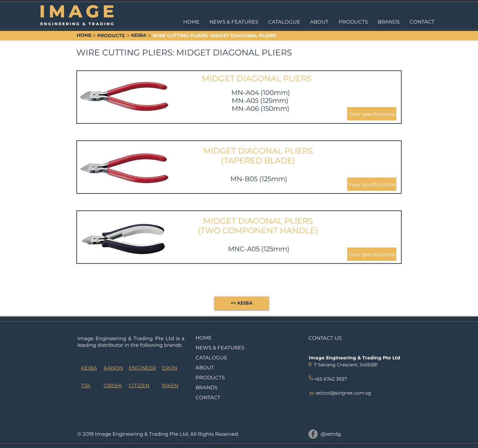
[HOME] (84, 36)
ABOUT (205, 368)
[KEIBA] (139, 36)
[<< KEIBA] (242, 303)
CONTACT (208, 397)
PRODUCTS (210, 377)
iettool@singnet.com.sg (343, 393)
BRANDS (206, 387)
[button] (353, 22)
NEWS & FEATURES (220, 348)
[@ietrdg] (313, 434)
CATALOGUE (211, 358)
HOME (204, 338)
